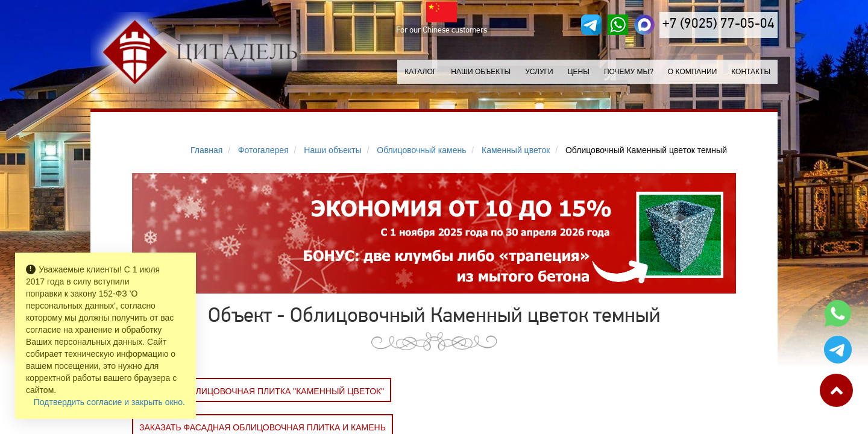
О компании (692, 72)
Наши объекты (481, 72)
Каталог (420, 72)
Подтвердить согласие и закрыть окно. (109, 402)
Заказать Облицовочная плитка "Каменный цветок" (262, 391)
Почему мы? (629, 72)
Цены (579, 72)
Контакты (751, 72)
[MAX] (644, 25)
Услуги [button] (539, 72)
